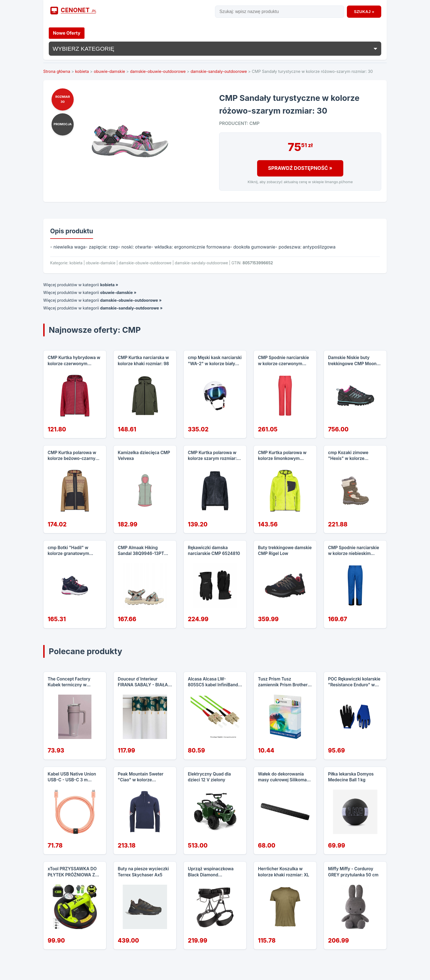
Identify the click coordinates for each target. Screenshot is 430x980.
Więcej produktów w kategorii (81, 285)
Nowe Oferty (67, 33)
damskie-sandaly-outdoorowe (219, 71)
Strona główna (57, 71)
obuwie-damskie (109, 71)
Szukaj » (364, 12)
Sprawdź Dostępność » (300, 168)
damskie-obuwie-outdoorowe (158, 71)
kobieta (82, 71)
